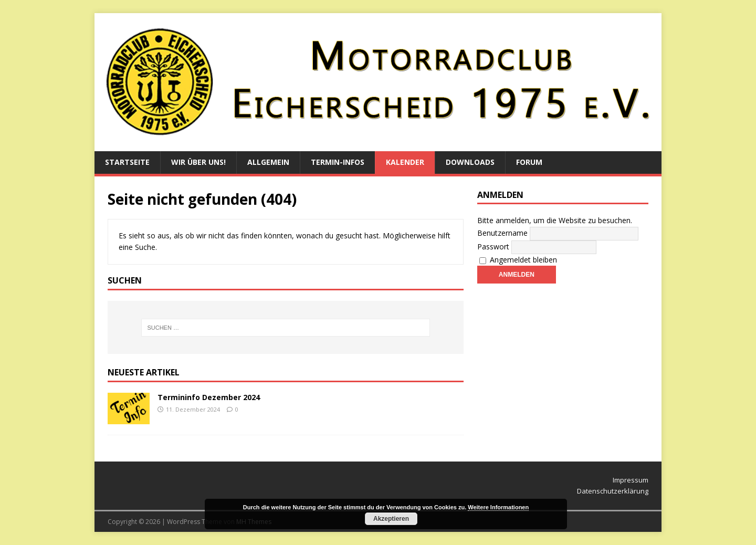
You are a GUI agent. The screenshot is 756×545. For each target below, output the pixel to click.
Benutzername (502, 233)
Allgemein (268, 162)
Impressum (631, 480)
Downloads (470, 162)
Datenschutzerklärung (613, 491)
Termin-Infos (338, 162)
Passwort (493, 247)
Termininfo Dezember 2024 (209, 397)
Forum (529, 162)
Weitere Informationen (498, 507)
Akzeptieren (391, 519)
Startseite (127, 162)
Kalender (405, 162)
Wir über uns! (198, 162)
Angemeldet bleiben (518, 260)
